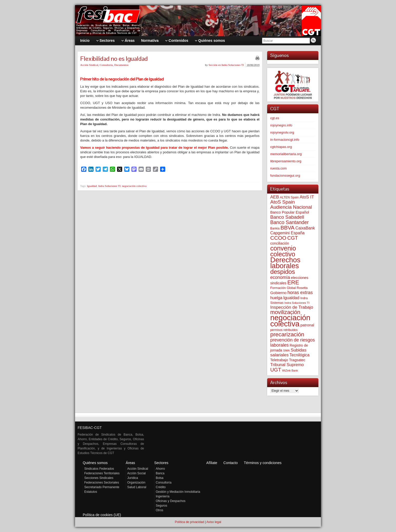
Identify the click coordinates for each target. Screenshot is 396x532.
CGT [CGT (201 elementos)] (293, 238)
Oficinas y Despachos (171, 501)
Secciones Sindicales (99, 478)
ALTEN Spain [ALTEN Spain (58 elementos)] (289, 197)
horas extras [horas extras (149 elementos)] (300, 293)
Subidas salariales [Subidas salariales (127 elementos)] (288, 353)
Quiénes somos (95, 463)
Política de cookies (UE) (102, 515)
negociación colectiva (134, 186)
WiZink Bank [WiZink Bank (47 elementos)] (290, 370)
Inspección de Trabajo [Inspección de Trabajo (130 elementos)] (292, 307)
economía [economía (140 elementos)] (280, 277)
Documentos (121, 65)
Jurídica (133, 478)
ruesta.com (278, 168)
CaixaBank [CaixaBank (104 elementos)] (305, 228)
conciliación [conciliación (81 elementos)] (280, 243)
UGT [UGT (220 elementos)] (276, 370)
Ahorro (160, 469)
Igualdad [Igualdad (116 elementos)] (291, 298)
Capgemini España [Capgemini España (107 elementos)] (287, 233)
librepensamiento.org (286, 161)
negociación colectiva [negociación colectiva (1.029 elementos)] (290, 321)
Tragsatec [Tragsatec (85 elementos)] (297, 360)
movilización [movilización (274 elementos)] (285, 312)
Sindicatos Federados (99, 469)
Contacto (231, 463)
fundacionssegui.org (285, 175)
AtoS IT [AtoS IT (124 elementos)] (307, 197)
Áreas (131, 463)
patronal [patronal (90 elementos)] (307, 325)
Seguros (161, 506)
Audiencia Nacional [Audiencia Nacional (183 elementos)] (291, 207)
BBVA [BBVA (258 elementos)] (288, 228)
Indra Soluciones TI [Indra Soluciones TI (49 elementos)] (297, 303)
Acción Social (137, 473)
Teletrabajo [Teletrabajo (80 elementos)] (279, 360)
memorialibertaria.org (286, 154)
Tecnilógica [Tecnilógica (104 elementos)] (299, 355)
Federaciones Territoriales (102, 473)
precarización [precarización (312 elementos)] (287, 334)
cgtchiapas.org (281, 147)
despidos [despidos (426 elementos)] (283, 272)
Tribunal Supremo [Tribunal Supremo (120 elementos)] (287, 365)
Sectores (161, 463)
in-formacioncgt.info (285, 140)
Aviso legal (214, 522)
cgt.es (275, 118)
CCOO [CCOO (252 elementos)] (278, 238)
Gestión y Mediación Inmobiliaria (178, 492)
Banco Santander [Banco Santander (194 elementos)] (289, 222)
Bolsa (160, 478)
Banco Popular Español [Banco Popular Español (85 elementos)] (290, 212)
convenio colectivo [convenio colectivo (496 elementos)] (283, 251)
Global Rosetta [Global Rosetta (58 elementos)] (297, 288)
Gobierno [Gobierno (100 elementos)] (278, 293)
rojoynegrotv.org (282, 132)
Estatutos (91, 492)
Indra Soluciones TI (109, 186)
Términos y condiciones (263, 463)
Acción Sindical (89, 65)
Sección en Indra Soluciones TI (226, 65)
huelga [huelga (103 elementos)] (276, 298)
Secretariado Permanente (102, 487)
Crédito (161, 487)
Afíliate (212, 463)
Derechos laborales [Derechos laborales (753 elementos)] (285, 263)
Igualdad (92, 186)
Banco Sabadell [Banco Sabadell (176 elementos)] (287, 217)
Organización (136, 483)
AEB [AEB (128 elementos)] (275, 197)
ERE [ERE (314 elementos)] (293, 282)
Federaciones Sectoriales (102, 483)
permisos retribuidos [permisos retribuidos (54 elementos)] (284, 330)
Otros (159, 510)
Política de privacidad (189, 522)
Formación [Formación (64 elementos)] (278, 288)
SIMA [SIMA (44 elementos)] (286, 350)
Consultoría (106, 65)
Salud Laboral (137, 487)
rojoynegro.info (281, 125)
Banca (160, 473)
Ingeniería (163, 496)
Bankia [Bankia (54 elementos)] (275, 228)
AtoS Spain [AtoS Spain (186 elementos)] (283, 202)
